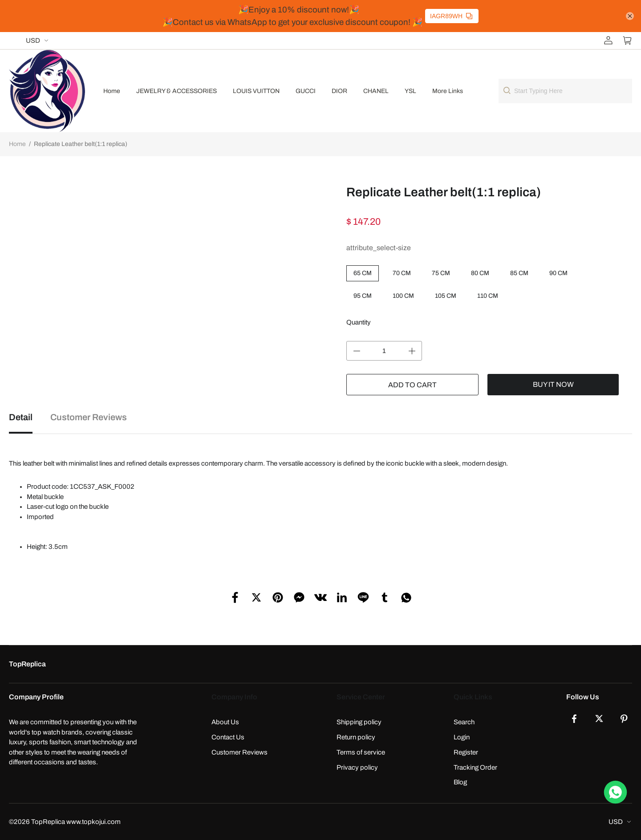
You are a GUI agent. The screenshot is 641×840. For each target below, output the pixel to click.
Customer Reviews (239, 752)
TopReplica (27, 664)
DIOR (339, 91)
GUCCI (306, 91)
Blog (460, 782)
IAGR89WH (451, 16)
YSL (410, 91)
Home (112, 91)
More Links (448, 91)
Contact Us (228, 737)
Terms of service (361, 752)
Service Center (361, 697)
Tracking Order (475, 767)
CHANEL (376, 91)
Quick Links (473, 697)
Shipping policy (359, 722)
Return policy (356, 737)
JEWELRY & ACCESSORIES (176, 91)
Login (462, 737)
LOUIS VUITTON (256, 91)
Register (466, 752)
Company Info (234, 697)
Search (464, 722)
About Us (225, 722)
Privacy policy (357, 767)
